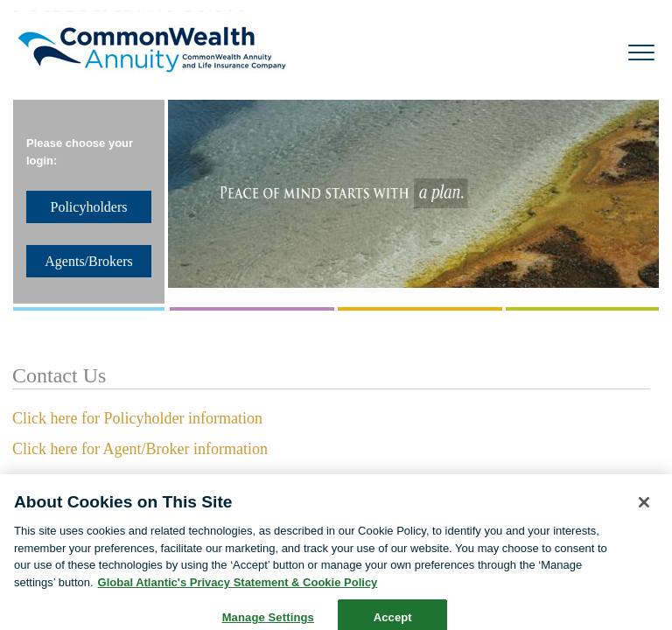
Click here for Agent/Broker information (140, 449)
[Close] (644, 510)
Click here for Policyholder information (137, 418)
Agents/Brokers (88, 261)
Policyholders (89, 207)
